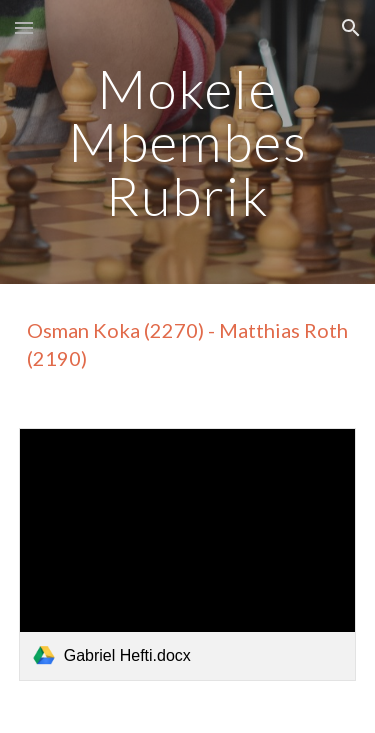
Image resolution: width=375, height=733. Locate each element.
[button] (24, 27)
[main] (188, 142)
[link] (188, 554)
